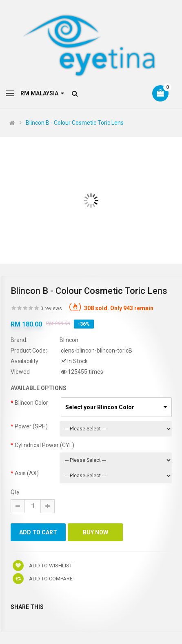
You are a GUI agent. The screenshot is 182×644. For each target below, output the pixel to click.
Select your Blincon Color (100, 407)
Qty (15, 492)
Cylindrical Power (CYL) (44, 445)
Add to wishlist (42, 566)
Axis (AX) (27, 473)
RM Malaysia (42, 93)
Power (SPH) (31, 426)
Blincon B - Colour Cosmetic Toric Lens (75, 123)
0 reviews (51, 309)
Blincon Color (31, 403)
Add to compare (43, 579)
